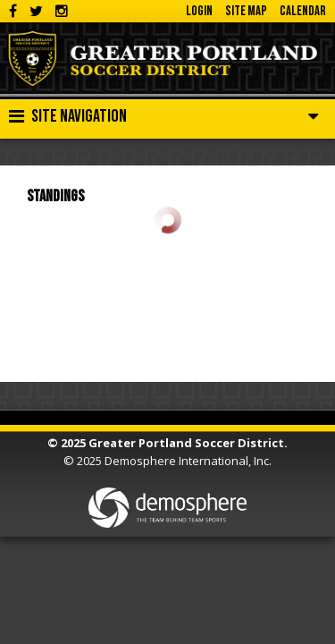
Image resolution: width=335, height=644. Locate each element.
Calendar (303, 11)
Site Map (246, 11)
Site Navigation (68, 116)
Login (199, 11)
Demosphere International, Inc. (188, 461)
